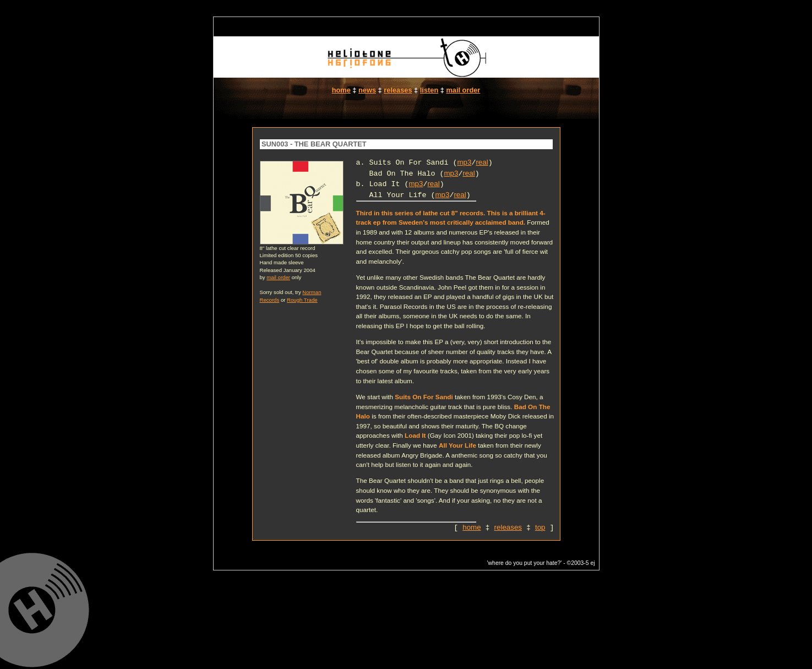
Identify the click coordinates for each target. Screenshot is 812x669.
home (341, 90)
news (367, 90)
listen (429, 90)
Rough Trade (302, 300)
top (540, 527)
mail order (463, 90)
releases (398, 90)
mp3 (464, 162)
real (482, 162)
